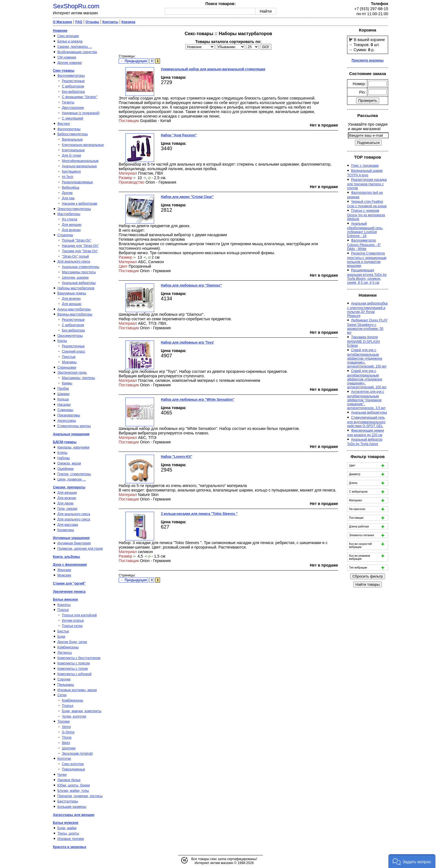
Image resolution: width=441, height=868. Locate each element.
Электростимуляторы (74, 209)
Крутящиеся (71, 172)
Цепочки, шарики (75, 278)
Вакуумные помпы (72, 293)
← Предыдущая (134, 61)
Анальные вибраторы (79, 283)
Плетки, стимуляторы (74, 474)
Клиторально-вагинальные (83, 145)
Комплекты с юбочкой (75, 674)
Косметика (66, 530)
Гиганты (68, 102)
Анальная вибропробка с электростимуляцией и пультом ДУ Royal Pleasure (367, 310)
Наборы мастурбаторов (76, 288)
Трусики (64, 722)
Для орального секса (74, 519)
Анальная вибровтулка (369, 412)
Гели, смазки (67, 509)
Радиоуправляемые (77, 182)
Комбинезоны (68, 647)
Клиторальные (73, 150)
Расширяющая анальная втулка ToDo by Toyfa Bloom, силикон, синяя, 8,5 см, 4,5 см (367, 276)
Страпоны (65, 235)
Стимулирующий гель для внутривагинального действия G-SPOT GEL (366, 422)
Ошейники (66, 469)
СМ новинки (67, 57)
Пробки (63, 389)
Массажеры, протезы (78, 378)
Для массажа (68, 525)
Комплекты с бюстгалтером (79, 658)
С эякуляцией (73, 118)
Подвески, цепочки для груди (80, 549)
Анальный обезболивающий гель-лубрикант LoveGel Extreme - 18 (365, 230)
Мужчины (69, 362)
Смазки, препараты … (75, 47)
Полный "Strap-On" (77, 240)
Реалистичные (73, 81)
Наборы (64, 458)
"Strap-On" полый (75, 256)
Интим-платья (73, 621)
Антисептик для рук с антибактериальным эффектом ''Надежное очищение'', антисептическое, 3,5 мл (366, 400)
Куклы (62, 341)
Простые (69, 357)
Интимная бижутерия (74, 543)
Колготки (64, 759)
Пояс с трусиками (365, 166)
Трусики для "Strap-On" (80, 251)
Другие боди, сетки (72, 642)
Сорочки (64, 679)
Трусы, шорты (68, 833)
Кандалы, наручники (73, 447)
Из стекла (70, 219)
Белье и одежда (70, 41)
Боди (61, 637)
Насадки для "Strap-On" (80, 246)
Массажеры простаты (79, 272)
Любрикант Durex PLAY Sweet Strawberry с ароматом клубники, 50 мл (367, 326)
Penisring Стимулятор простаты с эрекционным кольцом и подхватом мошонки (367, 260)
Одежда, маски (69, 463)
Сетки (62, 695)
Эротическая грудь (72, 373)
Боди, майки (67, 828)
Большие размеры (72, 807)
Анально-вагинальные (79, 166)
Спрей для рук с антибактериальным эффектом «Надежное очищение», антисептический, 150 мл (367, 358)
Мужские (64, 575)
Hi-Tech (68, 177)
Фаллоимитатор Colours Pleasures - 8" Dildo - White (364, 245)
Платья (63, 610)
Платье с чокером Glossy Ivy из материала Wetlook (366, 215)
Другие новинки (70, 63)
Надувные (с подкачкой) (81, 113)
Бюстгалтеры (68, 801)
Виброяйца (71, 188)
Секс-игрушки (68, 36)
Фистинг (64, 124)
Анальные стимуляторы (81, 267)
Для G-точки (71, 155)
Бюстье (63, 631)
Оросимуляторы (70, 336)
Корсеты (64, 605)
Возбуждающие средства (77, 52)
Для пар (68, 198)
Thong (67, 738)
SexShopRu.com (76, 6)
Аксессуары (67, 421)
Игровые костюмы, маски (77, 690)
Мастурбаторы (69, 214)
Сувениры (65, 410)
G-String (68, 732)
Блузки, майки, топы (73, 791)
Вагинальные (72, 139)
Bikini (66, 743)
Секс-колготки (73, 764)
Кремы (67, 383)
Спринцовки (67, 368)
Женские (64, 570)
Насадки (64, 405)
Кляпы (62, 453)
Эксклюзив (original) (77, 754)
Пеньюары (66, 685)
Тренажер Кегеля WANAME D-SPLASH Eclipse (364, 341)
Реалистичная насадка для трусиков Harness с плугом (367, 184)
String (66, 727)
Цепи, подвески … (72, 479)
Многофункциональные (80, 161)
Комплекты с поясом (74, 663)
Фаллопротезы (69, 129)
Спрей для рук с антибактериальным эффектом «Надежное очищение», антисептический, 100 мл (367, 379)
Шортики (69, 748)
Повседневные (74, 769)
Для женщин (72, 225)
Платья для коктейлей (79, 615)
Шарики (63, 394)
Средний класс (74, 351)
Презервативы (69, 415)
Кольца (63, 399)
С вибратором (73, 86)
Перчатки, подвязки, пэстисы (80, 796)
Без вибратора (73, 92)
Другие (67, 193)
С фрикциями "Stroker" (80, 97)
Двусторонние (73, 108)
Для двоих (66, 503)
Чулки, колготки (74, 716)
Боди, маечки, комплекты (82, 711)
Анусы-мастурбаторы (74, 309)
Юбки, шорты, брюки (74, 785)
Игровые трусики (71, 839)
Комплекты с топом (73, 669)
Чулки (62, 775)
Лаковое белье (69, 780)
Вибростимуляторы (73, 134)
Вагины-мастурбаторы (75, 314)
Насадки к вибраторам (80, 204)
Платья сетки (72, 626)
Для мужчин (71, 230)
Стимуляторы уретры (74, 426)
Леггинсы (65, 653)
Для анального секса (74, 261)
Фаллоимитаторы (71, 76)
